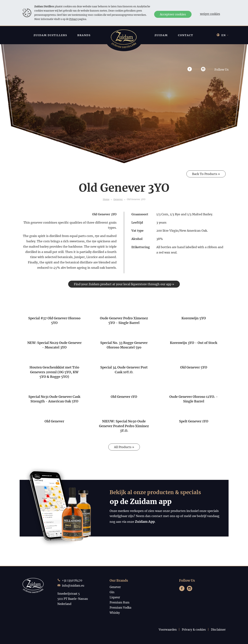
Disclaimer (218, 630)
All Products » (124, 447)
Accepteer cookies (173, 14)
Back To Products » (206, 174)
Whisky (115, 613)
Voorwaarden (168, 630)
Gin (112, 592)
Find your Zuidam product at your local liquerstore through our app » (124, 284)
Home (106, 199)
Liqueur (115, 597)
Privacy (74, 19)
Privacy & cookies (194, 630)
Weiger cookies (210, 14)
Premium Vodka (120, 608)
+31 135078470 (72, 580)
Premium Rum (120, 602)
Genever (118, 199)
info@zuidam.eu (73, 586)
